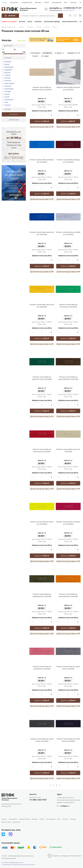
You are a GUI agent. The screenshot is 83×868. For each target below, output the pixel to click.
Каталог (4, 2)
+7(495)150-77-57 (72, 8)
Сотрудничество (27, 2)
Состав (6, 109)
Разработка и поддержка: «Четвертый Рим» (67, 856)
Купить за (42, 121)
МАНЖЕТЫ (38, 22)
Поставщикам (57, 2)
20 (80, 53)
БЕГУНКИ (22, 22)
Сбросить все (21, 41)
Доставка (38, 2)
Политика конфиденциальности (12, 862)
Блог (66, 2)
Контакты (73, 2)
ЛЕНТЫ (30, 22)
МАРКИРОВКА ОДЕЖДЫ (52, 22)
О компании (14, 2)
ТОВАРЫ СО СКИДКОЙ (9, 22)
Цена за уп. (8, 46)
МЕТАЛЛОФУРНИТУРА (70, 22)
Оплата (47, 2)
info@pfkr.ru (56, 8)
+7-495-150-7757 (38, 800)
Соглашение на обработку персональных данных (18, 864)
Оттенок (7, 58)
